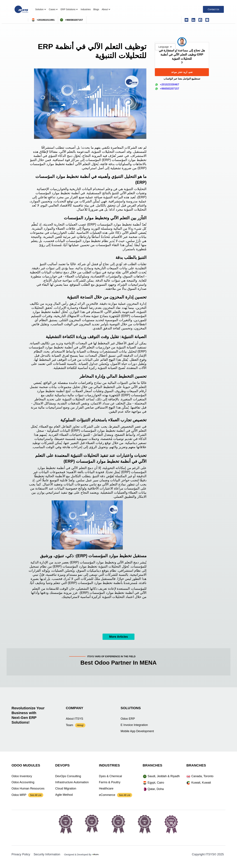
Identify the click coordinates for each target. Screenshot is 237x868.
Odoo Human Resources (28, 788)
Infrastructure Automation (72, 782)
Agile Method (64, 795)
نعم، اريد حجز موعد (182, 72)
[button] (165, 47)
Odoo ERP (128, 719)
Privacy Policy (21, 854)
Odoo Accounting (23, 782)
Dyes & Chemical (110, 776)
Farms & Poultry (110, 782)
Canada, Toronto (202, 776)
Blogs (96, 9)
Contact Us (213, 9)
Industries (86, 9)
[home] (21, 9)
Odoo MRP (19, 795)
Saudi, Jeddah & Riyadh (164, 776)
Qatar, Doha (156, 789)
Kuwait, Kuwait (201, 783)
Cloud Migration (66, 788)
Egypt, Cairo (156, 783)
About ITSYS (74, 719)
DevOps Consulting (68, 776)
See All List (36, 795)
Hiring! (80, 725)
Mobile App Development (137, 731)
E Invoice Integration (134, 725)
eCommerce (107, 795)
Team (69, 725)
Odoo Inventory (22, 776)
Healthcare (106, 788)
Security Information (47, 854)
